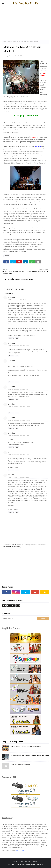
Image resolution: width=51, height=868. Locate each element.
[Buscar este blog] (20, 619)
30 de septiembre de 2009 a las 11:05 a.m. (19, 363)
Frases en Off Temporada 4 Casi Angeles (26, 746)
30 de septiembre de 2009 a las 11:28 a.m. (19, 389)
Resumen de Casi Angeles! (20, 764)
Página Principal (8, 42)
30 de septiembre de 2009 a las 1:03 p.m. (19, 436)
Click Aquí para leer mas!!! (26, 116)
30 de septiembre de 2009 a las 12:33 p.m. (19, 406)
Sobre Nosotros (25, 861)
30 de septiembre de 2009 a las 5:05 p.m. (19, 455)
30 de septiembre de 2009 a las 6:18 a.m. (19, 346)
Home (15, 861)
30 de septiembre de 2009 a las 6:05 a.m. (19, 300)
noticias (16, 42)
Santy (6, 56)
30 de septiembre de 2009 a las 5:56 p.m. (19, 477)
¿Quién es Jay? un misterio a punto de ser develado (30, 755)
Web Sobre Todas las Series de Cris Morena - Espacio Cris (26, 865)
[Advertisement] (25, 24)
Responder (11, 338)
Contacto (35, 861)
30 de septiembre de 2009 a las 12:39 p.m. (19, 420)
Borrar (17, 338)
